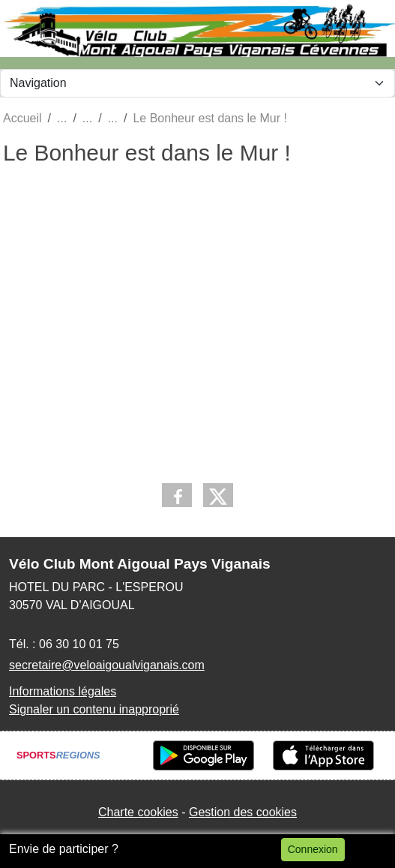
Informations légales (63, 691)
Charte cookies (138, 812)
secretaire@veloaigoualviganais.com (107, 665)
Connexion (313, 849)
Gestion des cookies (243, 812)
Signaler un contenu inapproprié (94, 709)
